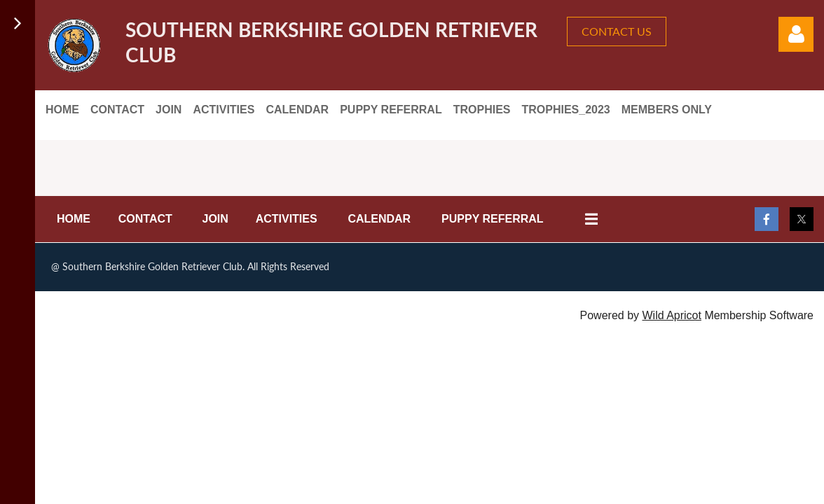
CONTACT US (617, 31)
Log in (796, 34)
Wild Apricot (671, 315)
